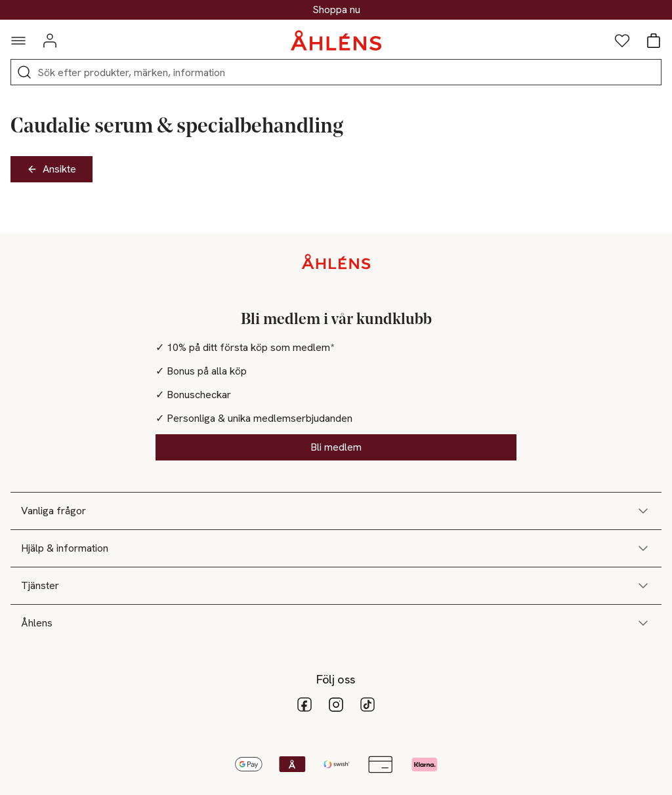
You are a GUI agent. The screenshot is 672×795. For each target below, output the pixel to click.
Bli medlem (336, 447)
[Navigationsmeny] (18, 41)
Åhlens (336, 623)
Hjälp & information (336, 548)
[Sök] (24, 72)
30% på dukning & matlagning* (336, 10)
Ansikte (52, 169)
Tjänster (336, 586)
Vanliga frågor (336, 511)
